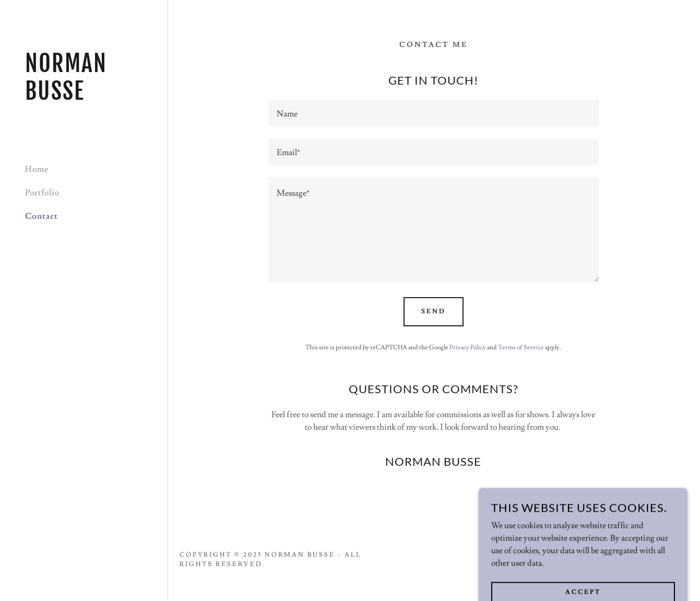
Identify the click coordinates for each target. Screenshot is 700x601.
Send (434, 311)
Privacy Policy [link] (468, 347)
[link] (84, 97)
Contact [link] (41, 216)
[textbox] (434, 113)
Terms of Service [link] (521, 347)
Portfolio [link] (42, 193)
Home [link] (37, 169)
